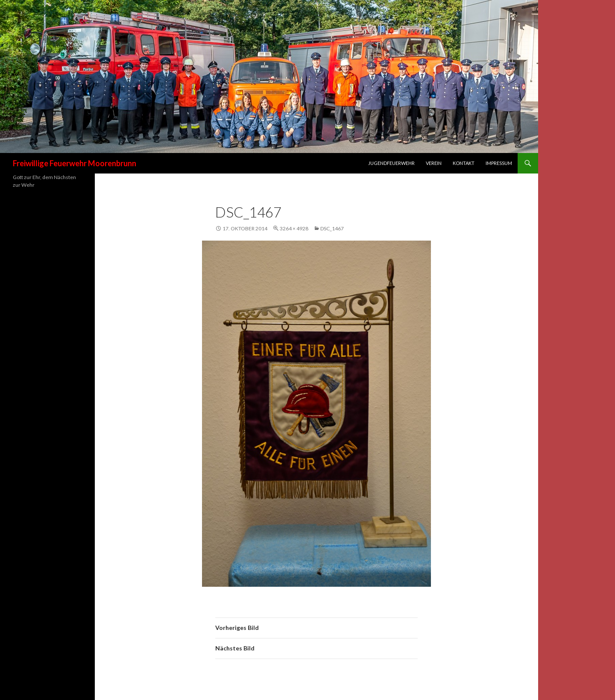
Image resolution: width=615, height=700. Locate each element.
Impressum (499, 163)
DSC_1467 (332, 228)
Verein (434, 163)
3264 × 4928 (294, 228)
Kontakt (464, 163)
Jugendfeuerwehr (391, 163)
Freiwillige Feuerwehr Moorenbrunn (75, 163)
